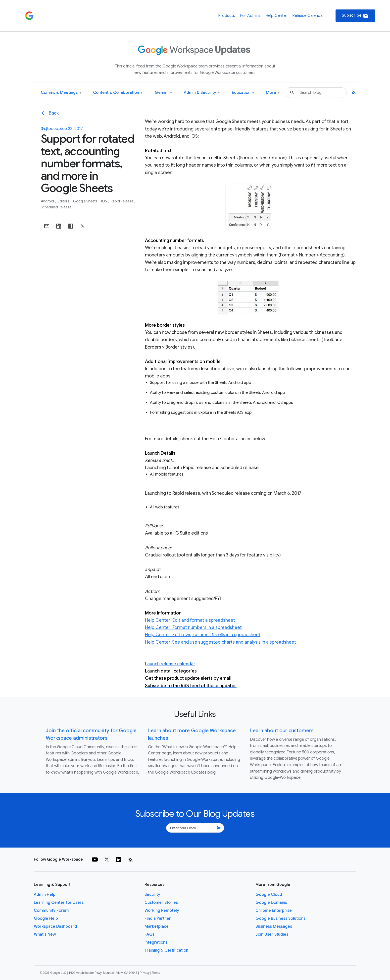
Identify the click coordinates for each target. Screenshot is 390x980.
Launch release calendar (170, 664)
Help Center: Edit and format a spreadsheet (190, 620)
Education (243, 93)
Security (152, 895)
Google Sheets (86, 201)
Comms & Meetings (61, 93)
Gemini (163, 93)
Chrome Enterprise (274, 911)
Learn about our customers (282, 731)
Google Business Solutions (280, 919)
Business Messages (274, 926)
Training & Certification (166, 950)
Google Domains (271, 903)
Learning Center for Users (59, 903)
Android (48, 201)
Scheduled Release (56, 207)
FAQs (149, 934)
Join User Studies (272, 934)
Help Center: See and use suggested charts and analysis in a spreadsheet (220, 642)
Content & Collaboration (118, 93)
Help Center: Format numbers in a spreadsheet (193, 627)
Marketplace (157, 926)
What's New (45, 934)
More (273, 93)
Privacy (145, 973)
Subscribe (355, 16)
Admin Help (45, 895)
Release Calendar (308, 16)
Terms (156, 973)
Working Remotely (162, 911)
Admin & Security (202, 93)
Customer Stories (161, 903)
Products (227, 16)
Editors (64, 201)
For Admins (250, 16)
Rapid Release (122, 201)
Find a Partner (158, 919)
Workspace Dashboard (55, 926)
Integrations (156, 942)
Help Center (276, 16)
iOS (104, 201)
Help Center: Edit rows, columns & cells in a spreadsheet (203, 635)
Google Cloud (269, 895)
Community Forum (51, 911)
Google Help (46, 919)
